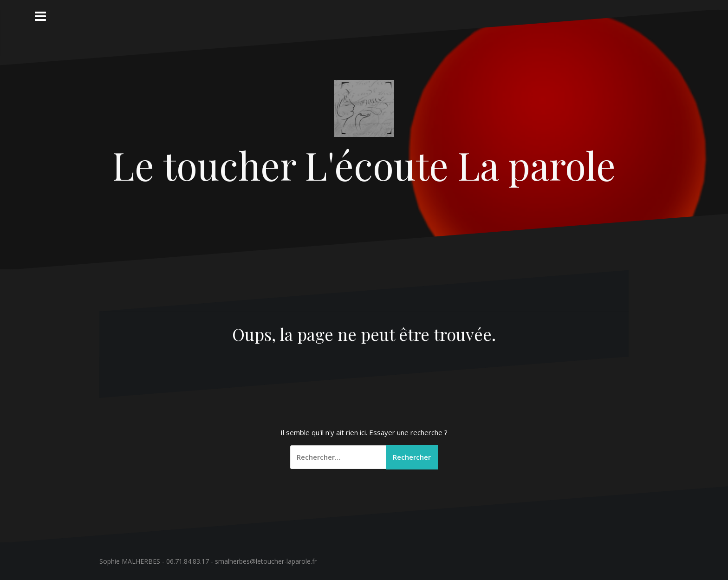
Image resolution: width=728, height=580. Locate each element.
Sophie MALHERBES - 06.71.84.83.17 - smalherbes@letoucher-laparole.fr (208, 561)
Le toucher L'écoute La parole (364, 165)
